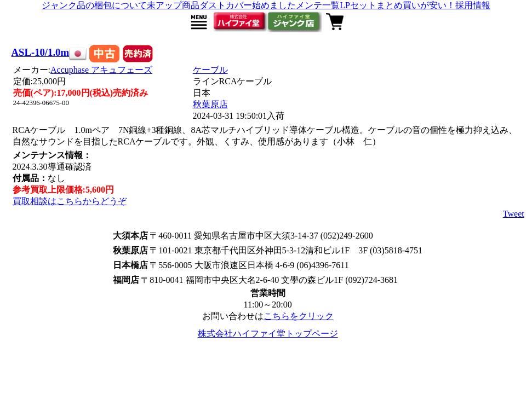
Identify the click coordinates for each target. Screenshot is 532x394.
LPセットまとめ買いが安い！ (397, 5)
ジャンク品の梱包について (94, 5)
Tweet (514, 214)
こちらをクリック (299, 316)
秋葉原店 (210, 104)
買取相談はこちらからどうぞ (70, 201)
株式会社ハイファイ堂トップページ (268, 334)
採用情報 (473, 5)
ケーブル (210, 70)
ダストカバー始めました (248, 5)
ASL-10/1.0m (40, 52)
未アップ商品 (173, 5)
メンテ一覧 (318, 5)
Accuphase (101, 70)
